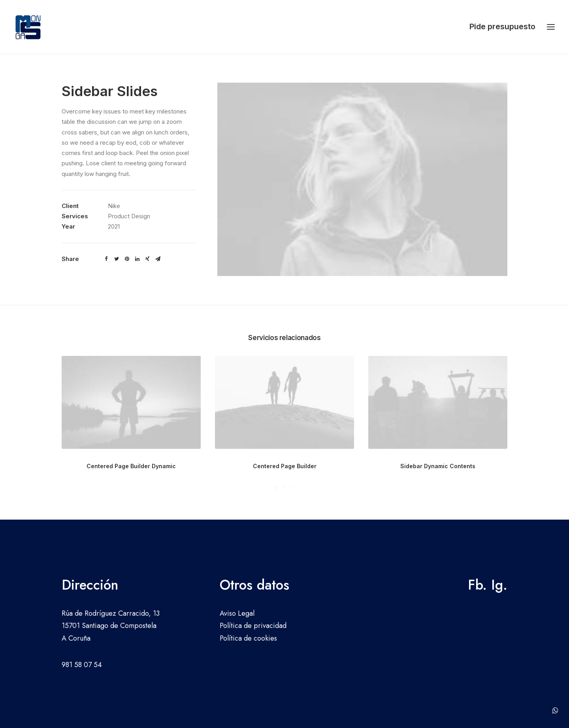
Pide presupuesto (502, 26)
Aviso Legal (237, 613)
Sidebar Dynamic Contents (438, 466)
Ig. (499, 585)
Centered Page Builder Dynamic (131, 466)
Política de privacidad (253, 626)
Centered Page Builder (285, 466)
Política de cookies (248, 638)
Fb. (477, 585)
